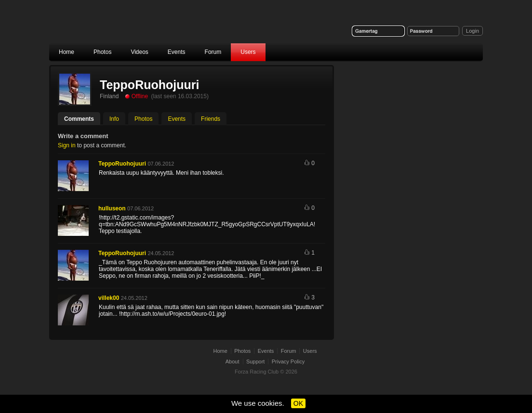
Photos (102, 52)
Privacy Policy (288, 361)
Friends (211, 119)
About (233, 361)
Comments (79, 119)
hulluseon (112, 208)
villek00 (109, 298)
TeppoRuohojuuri (122, 164)
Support (256, 361)
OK (298, 403)
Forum (213, 52)
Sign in (67, 145)
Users (248, 52)
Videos (139, 52)
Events (177, 52)
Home (66, 52)
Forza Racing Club (124, 27)
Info (114, 119)
